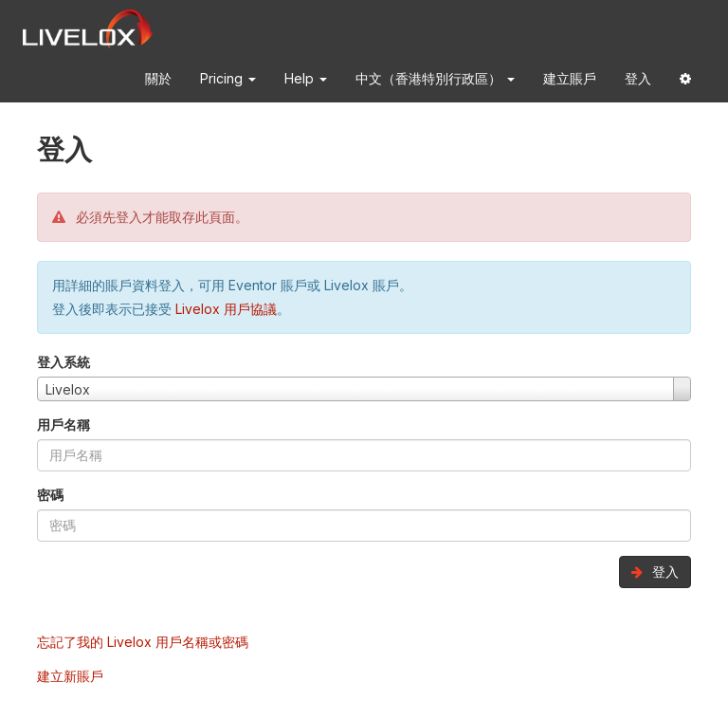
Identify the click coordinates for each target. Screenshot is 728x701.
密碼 (50, 495)
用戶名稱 (64, 424)
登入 (638, 78)
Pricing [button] (228, 78)
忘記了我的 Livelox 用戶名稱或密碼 (143, 642)
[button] (685, 82)
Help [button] (306, 78)
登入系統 (64, 362)
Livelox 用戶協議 (226, 309)
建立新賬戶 (70, 676)
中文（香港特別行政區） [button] (435, 78)
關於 (158, 78)
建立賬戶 (570, 78)
